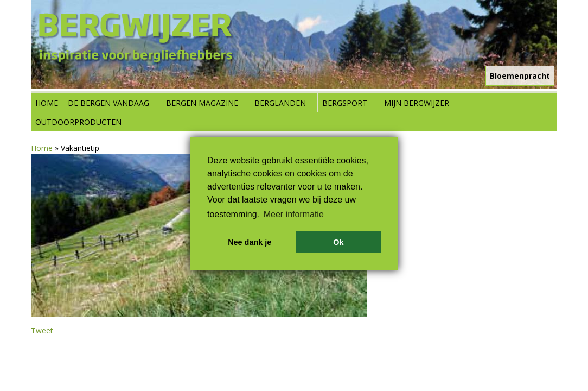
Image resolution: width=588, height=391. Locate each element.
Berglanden (280, 103)
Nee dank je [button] (250, 242)
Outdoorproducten (78, 122)
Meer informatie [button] (294, 214)
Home (47, 103)
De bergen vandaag (108, 103)
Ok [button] (338, 242)
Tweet (42, 330)
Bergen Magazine (202, 103)
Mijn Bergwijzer (417, 103)
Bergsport (345, 103)
